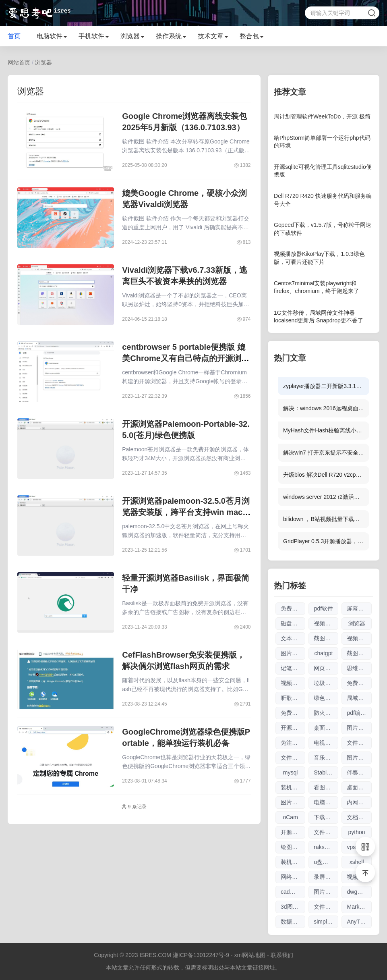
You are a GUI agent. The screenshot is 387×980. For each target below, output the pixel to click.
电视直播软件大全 (326, 743)
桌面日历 (325, 728)
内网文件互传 (359, 802)
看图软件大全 (326, 787)
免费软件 (292, 608)
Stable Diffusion (326, 772)
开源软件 (292, 832)
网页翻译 (325, 668)
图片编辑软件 (359, 758)
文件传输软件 (359, 743)
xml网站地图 (250, 955)
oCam (290, 817)
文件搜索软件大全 (293, 758)
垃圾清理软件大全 (326, 683)
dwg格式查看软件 (359, 892)
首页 (14, 36)
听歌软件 (292, 698)
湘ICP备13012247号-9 (201, 955)
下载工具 (325, 817)
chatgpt (323, 653)
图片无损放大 (293, 653)
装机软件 (292, 862)
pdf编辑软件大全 (359, 713)
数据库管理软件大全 (293, 922)
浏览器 (130, 36)
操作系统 (169, 36)
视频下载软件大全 (293, 683)
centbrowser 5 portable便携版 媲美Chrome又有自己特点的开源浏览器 (186, 358)
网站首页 (19, 62)
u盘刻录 (324, 862)
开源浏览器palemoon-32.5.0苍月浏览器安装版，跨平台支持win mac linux (186, 512)
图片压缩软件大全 (293, 802)
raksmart (325, 847)
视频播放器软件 (359, 638)
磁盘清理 (292, 623)
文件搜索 (325, 832)
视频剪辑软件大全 (326, 623)
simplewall (326, 922)
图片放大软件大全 (326, 892)
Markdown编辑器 (359, 907)
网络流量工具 (293, 877)
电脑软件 (50, 36)
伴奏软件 (358, 772)
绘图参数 (292, 847)
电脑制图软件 (326, 802)
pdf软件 (324, 608)
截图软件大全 (326, 638)
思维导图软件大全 (359, 668)
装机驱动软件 (293, 787)
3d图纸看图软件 (293, 907)
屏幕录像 (358, 608)
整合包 (249, 36)
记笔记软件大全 (293, 668)
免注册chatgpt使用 (293, 743)
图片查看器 (359, 728)
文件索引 (325, 907)
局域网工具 (359, 698)
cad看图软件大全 (293, 892)
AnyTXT (357, 922)
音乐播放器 (326, 758)
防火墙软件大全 (326, 713)
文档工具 (358, 817)
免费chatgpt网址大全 (293, 713)
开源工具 (292, 728)
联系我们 (282, 955)
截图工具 (358, 653)
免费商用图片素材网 (359, 683)
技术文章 (211, 36)
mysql (291, 772)
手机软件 (91, 36)
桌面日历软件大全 (359, 787)
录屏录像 (325, 877)
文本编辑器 (293, 638)
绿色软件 (325, 698)
